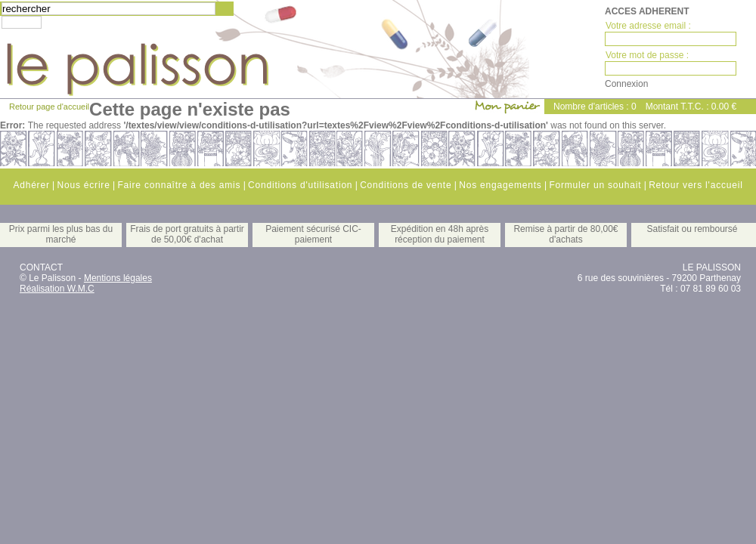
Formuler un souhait (595, 185)
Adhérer (31, 185)
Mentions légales (118, 278)
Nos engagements (500, 185)
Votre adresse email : (648, 26)
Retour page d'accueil (49, 107)
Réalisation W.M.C (57, 289)
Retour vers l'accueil (696, 185)
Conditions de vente (406, 185)
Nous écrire (83, 185)
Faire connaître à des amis (179, 185)
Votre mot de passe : (647, 55)
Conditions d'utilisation (300, 185)
